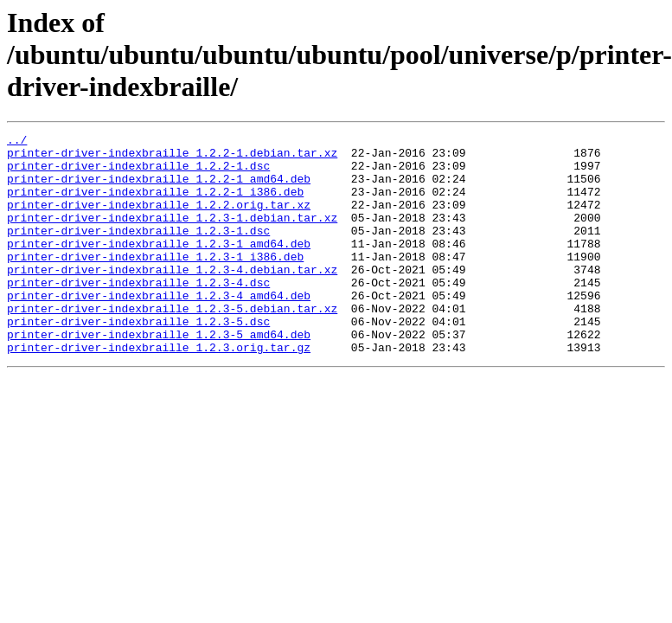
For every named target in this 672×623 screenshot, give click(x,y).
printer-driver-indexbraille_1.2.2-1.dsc (138, 173)
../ (17, 142)
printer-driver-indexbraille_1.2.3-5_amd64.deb (159, 376)
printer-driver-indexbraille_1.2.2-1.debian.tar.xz (172, 157)
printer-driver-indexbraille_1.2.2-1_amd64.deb (159, 189)
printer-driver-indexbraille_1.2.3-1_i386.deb (155, 282)
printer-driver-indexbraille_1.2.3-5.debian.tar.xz (172, 344)
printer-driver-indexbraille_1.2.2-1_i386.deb (155, 204)
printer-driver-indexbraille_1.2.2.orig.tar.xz (159, 220)
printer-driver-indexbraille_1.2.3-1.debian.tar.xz (172, 235)
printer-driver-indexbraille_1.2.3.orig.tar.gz (159, 391)
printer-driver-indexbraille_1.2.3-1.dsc (138, 251)
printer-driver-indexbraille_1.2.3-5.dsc (138, 360)
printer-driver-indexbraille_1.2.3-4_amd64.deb (159, 329)
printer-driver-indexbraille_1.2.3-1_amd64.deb (159, 267)
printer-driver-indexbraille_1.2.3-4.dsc (138, 313)
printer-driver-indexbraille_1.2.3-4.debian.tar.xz (172, 298)
